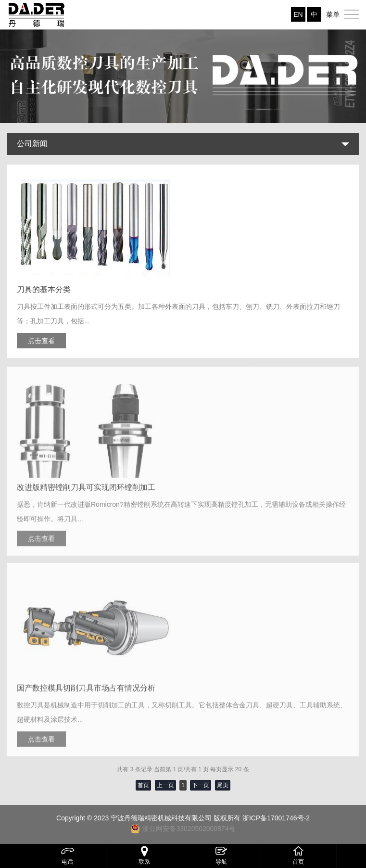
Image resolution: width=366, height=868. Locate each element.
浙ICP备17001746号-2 (276, 818)
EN (298, 14)
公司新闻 (32, 144)
